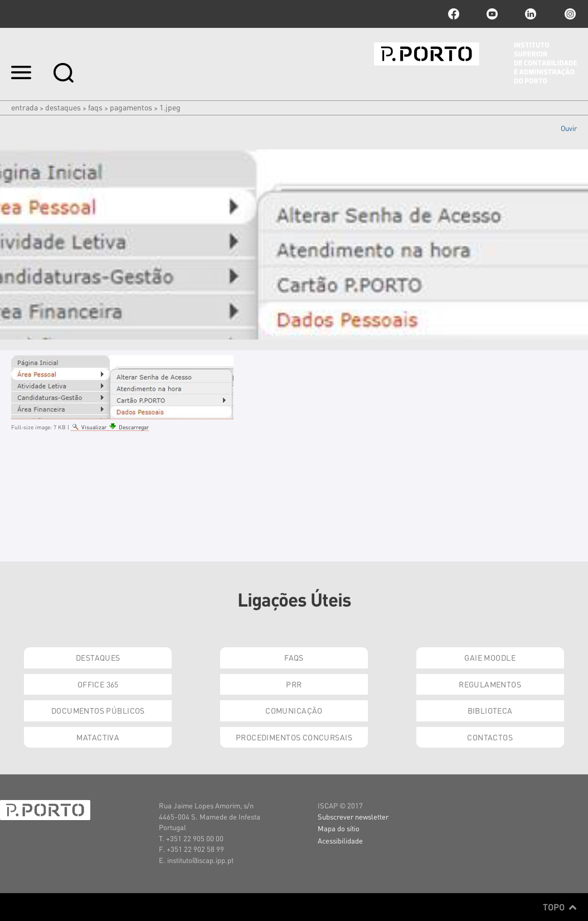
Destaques (63, 107)
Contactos (490, 737)
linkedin (531, 14)
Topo (560, 907)
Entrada (25, 107)
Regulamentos (490, 684)
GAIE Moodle (490, 657)
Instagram (569, 14)
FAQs (95, 107)
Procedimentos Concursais (294, 737)
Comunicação (294, 710)
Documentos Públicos (98, 710)
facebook (454, 14)
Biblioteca (490, 710)
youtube (492, 14)
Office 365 (98, 684)
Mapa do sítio (339, 828)
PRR (294, 684)
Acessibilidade (340, 840)
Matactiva (98, 737)
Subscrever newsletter (353, 816)
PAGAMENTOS (131, 107)
